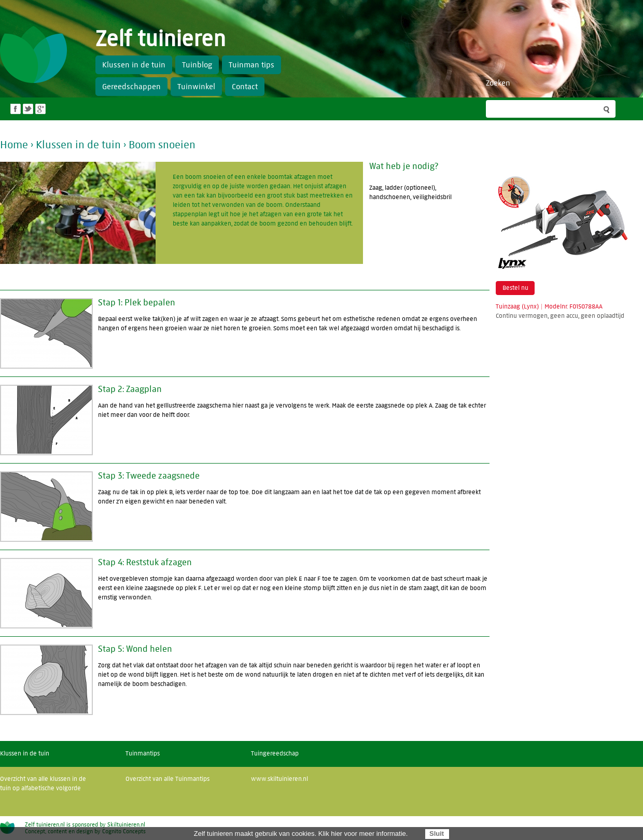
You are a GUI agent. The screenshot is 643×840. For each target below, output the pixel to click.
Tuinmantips (143, 753)
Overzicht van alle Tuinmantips (167, 779)
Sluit (437, 834)
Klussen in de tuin (78, 145)
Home (14, 145)
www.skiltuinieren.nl (279, 779)
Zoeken (498, 83)
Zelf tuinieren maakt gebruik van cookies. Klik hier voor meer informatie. (301, 834)
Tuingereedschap (275, 753)
